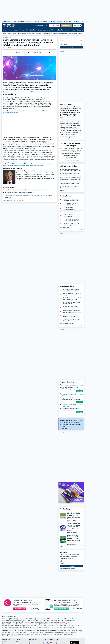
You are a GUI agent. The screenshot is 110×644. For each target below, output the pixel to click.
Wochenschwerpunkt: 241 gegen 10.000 (72, 294)
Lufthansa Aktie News (64, 626)
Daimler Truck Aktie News (19, 632)
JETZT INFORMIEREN (20, 609)
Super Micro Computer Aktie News (43, 634)
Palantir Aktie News (17, 631)
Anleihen (52, 30)
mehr (62, 191)
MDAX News (39, 619)
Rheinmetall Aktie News (57, 620)
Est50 (12, 21)
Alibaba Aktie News (60, 632)
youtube (33, 176)
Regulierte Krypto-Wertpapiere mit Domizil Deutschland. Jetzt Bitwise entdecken (72, 311)
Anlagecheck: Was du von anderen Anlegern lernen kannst (72, 307)
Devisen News (76, 619)
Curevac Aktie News (54, 631)
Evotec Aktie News (29, 629)
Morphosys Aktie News (41, 629)
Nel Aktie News (6, 632)
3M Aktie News (6, 636)
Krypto (67, 30)
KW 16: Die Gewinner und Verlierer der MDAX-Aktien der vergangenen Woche (70, 178)
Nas (44, 21)
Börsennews (6, 619)
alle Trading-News (65, 228)
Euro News (13, 620)
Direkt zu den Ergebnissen (67, 569)
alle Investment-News (66, 324)
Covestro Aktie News (29, 631)
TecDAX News (48, 619)
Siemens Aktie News (42, 631)
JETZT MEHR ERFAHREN (62, 609)
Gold (77, 21)
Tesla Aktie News (69, 620)
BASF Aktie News (7, 622)
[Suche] (47, 26)
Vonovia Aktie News (69, 627)
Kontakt (4, 642)
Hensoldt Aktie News (8, 626)
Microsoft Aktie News (8, 624)
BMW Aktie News (16, 634)
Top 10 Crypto (33, 21)
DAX (4, 21)
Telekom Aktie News (72, 632)
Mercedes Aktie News (45, 627)
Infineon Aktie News (20, 626)
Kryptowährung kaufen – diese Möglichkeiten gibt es (19, 193)
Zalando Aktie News (27, 634)
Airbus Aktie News (76, 626)
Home (5, 34)
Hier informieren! (65, 428)
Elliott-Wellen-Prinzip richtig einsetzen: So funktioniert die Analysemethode (72, 200)
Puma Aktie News (65, 631)
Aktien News (13, 619)
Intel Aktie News (7, 631)
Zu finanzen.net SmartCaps (71, 160)
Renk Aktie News (52, 626)
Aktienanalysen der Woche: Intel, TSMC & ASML (71, 204)
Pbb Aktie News (58, 634)
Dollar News (6, 620)
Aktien (5, 30)
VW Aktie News (16, 636)
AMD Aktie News (7, 629)
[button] (55, 26)
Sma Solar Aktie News (33, 632)
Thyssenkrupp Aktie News (31, 627)
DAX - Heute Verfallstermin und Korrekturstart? (72, 216)
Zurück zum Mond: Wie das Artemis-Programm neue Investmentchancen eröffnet (72, 224)
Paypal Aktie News (32, 626)
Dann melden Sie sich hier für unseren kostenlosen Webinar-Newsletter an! (28, 165)
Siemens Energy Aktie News (42, 622)
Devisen (73, 30)
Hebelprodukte (43, 30)
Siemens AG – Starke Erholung (72, 212)
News (10, 30)
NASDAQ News (67, 619)
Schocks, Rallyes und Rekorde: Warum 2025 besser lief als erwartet (72, 320)
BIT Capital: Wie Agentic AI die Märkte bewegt (72, 303)
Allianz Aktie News (65, 622)
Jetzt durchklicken (73, 521)
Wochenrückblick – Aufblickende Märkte (69, 208)
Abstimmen (71, 566)
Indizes (16, 30)
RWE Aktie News (42, 626)
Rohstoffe (60, 30)
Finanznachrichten (23, 619)
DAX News (32, 619)
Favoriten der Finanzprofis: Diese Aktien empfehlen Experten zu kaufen (70, 170)
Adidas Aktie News (76, 631)
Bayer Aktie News (17, 622)
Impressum (32, 642)
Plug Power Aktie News (72, 624)
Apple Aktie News (45, 624)
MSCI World (22, 21)
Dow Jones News (57, 619)
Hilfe (17, 642)
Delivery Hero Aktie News (47, 632)
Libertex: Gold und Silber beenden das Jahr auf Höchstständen (70, 316)
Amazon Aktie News (28, 622)
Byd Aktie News (6, 627)
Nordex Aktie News (57, 627)
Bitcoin (53, 21)
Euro (61, 21)
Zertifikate (33, 30)
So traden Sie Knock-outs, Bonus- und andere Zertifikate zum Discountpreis (26, 190)
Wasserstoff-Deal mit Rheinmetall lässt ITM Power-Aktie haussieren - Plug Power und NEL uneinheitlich (70, 183)
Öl (69, 21)
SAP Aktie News (19, 624)
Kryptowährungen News (24, 620)
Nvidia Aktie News (45, 620)
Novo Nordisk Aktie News (55, 629)
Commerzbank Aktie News (58, 624)
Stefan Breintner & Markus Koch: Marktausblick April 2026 (72, 299)
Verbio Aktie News (68, 634)
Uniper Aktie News (17, 629)
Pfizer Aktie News (68, 629)
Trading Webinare (12, 34)
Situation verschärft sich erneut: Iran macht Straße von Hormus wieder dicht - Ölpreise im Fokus (70, 174)
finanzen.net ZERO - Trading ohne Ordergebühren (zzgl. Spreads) (71, 290)
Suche (71, 47)
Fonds (22, 30)
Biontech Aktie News (17, 627)
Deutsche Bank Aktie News (32, 624)
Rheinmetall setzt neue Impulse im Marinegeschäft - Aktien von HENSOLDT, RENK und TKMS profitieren (69, 187)
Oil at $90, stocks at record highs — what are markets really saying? (71, 220)
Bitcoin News (35, 620)
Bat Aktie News (6, 634)
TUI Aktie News (55, 622)
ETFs (27, 30)
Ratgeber (80, 30)
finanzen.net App (61, 642)
